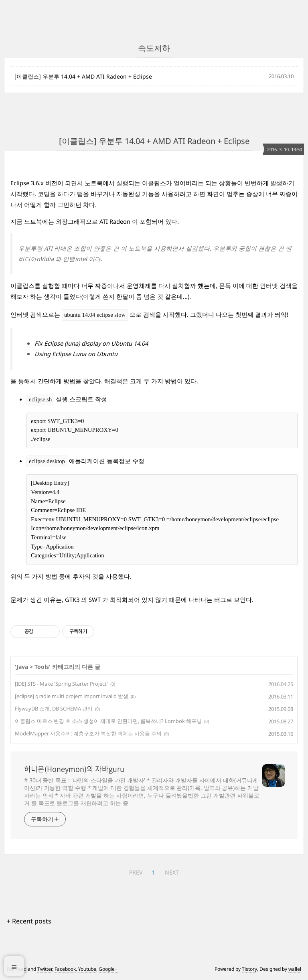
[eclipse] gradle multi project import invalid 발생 (72, 696)
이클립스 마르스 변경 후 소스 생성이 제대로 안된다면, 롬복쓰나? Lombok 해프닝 (108, 721)
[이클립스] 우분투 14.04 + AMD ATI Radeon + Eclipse (83, 76)
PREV (136, 872)
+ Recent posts (29, 921)
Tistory (249, 969)
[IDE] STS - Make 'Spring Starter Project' (61, 684)
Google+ (108, 969)
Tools (42, 667)
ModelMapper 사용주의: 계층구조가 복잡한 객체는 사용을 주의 (88, 733)
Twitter (45, 969)
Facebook (65, 969)
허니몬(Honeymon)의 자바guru (74, 769)
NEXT (172, 872)
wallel (295, 969)
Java (22, 667)
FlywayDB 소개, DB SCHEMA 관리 (54, 709)
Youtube (87, 969)
